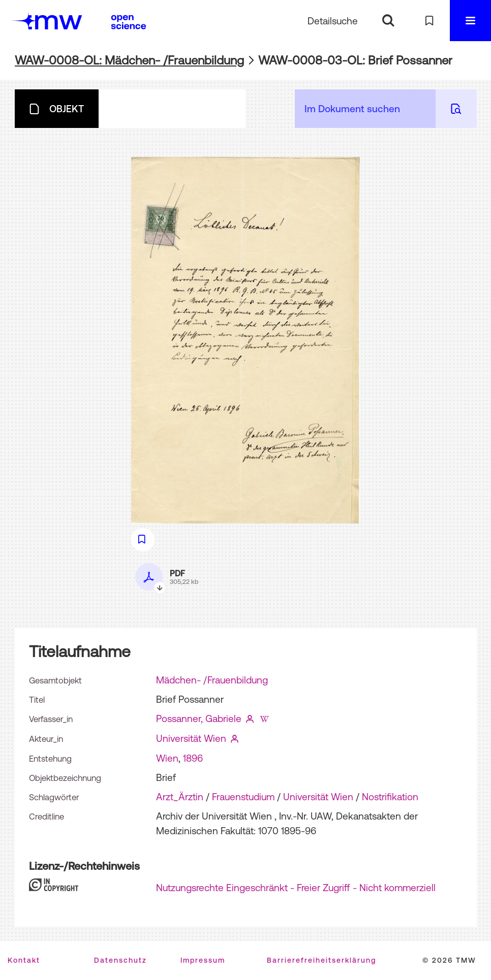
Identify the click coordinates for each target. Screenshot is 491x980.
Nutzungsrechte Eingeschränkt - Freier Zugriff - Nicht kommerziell (296, 888)
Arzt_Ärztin (180, 797)
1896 (193, 758)
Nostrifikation (390, 797)
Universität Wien (191, 738)
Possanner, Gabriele (199, 718)
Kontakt (24, 960)
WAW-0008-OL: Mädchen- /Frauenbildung (129, 60)
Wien (167, 758)
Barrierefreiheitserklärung (321, 960)
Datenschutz (120, 960)
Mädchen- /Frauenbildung (212, 680)
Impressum (203, 960)
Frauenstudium (243, 797)
